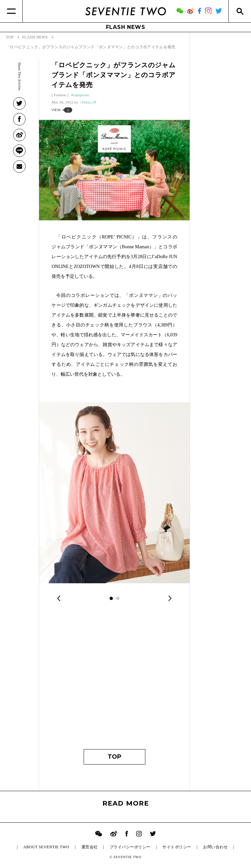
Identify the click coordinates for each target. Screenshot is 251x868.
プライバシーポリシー (130, 847)
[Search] (240, 11)
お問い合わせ (215, 847)
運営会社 (90, 847)
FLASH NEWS (126, 27)
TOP (115, 757)
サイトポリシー (177, 847)
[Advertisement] (114, 680)
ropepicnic (81, 95)
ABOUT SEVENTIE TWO (46, 847)
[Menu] (11, 11)
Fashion (60, 95)
